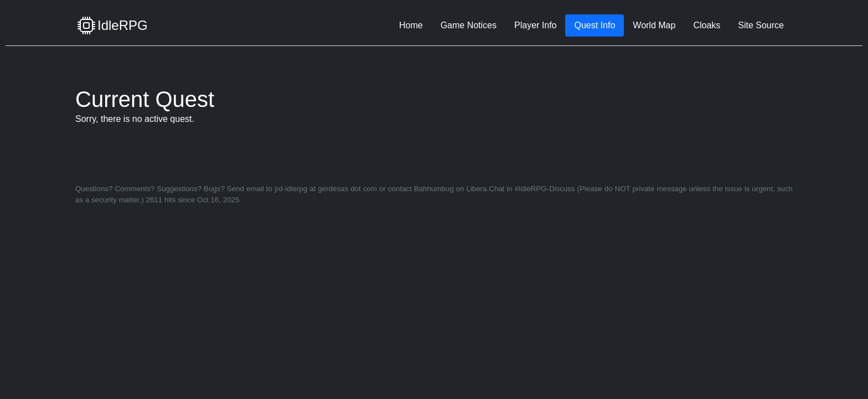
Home (411, 25)
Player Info (535, 25)
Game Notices (469, 25)
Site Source (761, 25)
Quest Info (595, 25)
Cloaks (707, 25)
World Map (654, 25)
